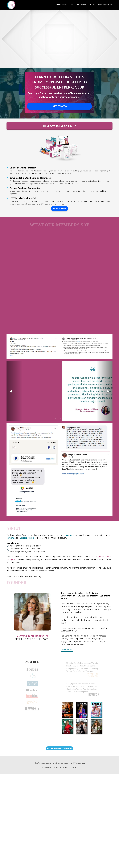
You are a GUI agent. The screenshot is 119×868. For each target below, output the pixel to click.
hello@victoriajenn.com (105, 5)
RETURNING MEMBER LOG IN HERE (59, 748)
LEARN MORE (67, 649)
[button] (14, 391)
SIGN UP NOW (59, 209)
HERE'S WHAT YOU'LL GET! (59, 126)
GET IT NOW (59, 106)
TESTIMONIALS (82, 5)
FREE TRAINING (62, 5)
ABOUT (72, 5)
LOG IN (93, 5)
